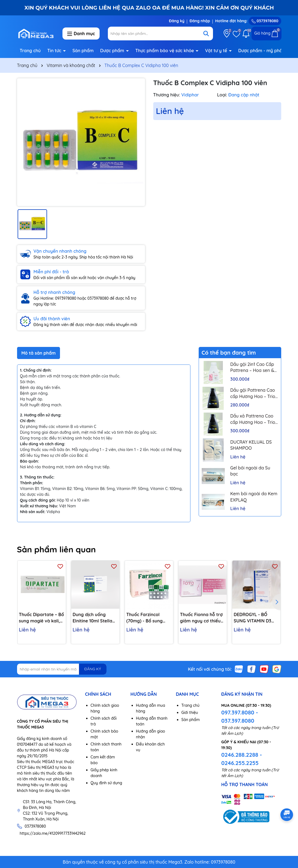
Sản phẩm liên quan (57, 549)
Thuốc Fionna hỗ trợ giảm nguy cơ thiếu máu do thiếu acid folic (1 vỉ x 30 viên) (201, 618)
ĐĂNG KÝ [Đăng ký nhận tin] (93, 669)
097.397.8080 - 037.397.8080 (240, 717)
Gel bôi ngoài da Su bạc (250, 471)
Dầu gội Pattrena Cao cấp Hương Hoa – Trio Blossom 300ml (253, 393)
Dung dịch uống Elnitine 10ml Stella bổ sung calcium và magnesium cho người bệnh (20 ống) (94, 618)
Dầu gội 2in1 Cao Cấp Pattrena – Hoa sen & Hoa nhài (252, 368)
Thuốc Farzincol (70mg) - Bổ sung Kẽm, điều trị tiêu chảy (144, 618)
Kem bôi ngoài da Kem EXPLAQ (254, 497)
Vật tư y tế (217, 51)
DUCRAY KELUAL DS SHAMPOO (251, 445)
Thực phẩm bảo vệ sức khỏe (165, 51)
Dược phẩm (113, 51)
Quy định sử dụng (106, 783)
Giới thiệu (190, 713)
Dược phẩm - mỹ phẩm (263, 51)
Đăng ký (177, 21)
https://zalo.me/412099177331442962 (53, 833)
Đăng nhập (200, 21)
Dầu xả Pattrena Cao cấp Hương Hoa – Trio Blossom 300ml (253, 419)
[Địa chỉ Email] (62, 669)
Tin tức (55, 51)
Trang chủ (30, 51)
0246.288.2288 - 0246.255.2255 (242, 759)
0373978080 (265, 21)
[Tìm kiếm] (206, 34)
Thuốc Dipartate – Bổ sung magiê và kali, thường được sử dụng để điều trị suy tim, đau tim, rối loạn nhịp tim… (42, 618)
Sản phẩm (83, 51)
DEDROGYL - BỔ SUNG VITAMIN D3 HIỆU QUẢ (252, 618)
